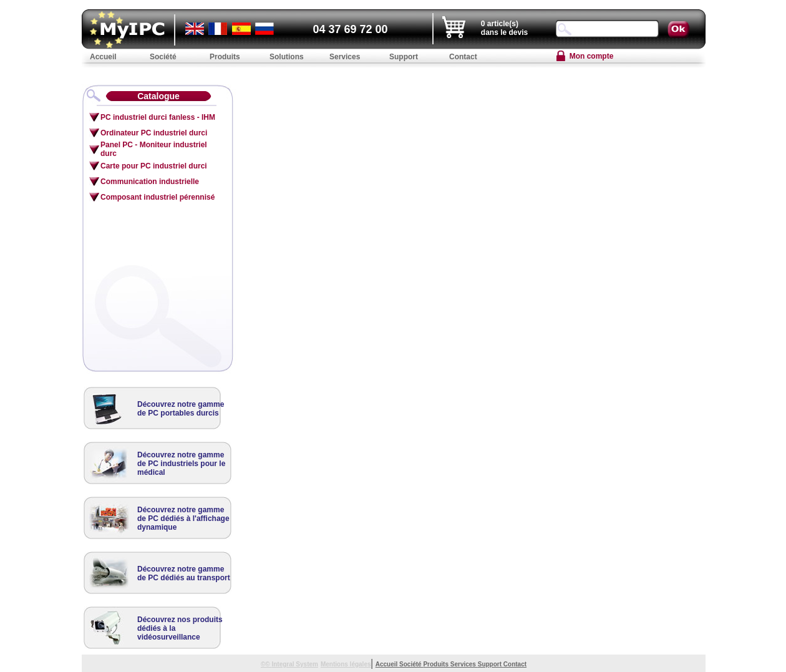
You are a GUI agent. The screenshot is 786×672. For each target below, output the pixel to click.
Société (411, 664)
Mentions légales (346, 664)
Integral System (294, 664)
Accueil (387, 664)
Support (491, 664)
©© (266, 664)
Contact (515, 664)
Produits (436, 664)
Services (464, 664)
